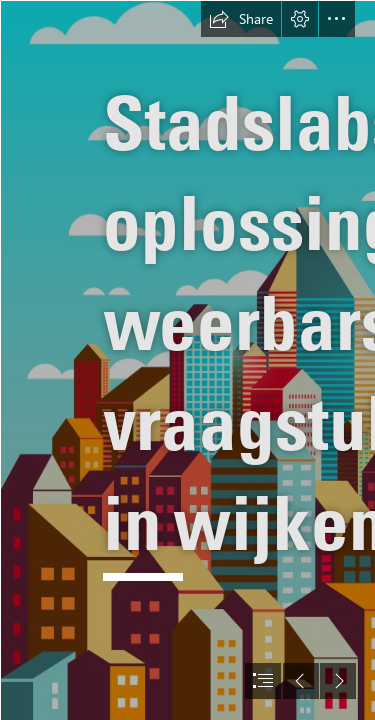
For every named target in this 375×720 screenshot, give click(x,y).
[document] (187, 360)
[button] (241, 19)
